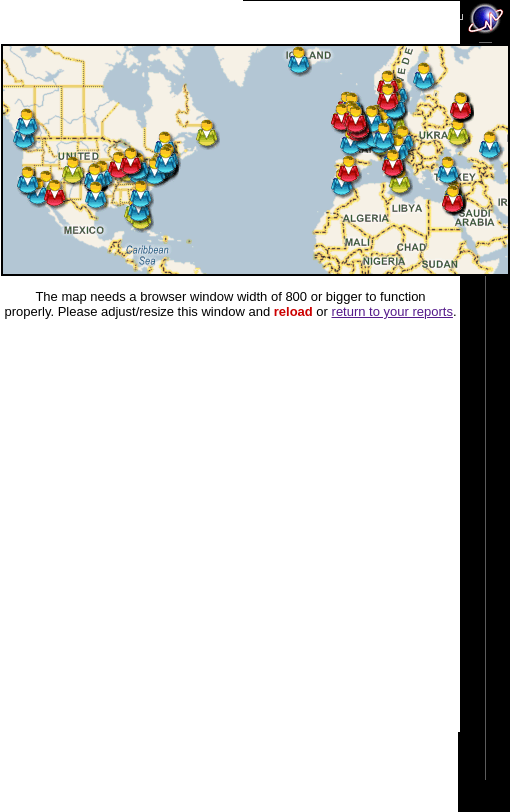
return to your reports (392, 311)
